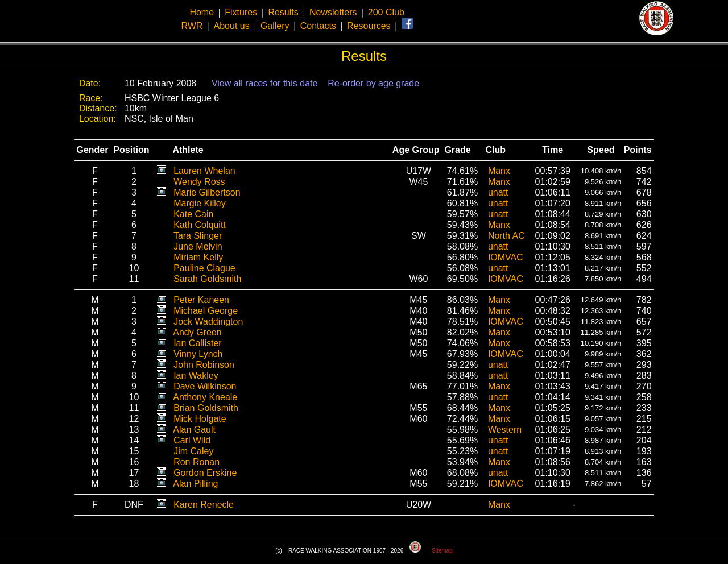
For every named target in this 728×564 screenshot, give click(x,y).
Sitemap (442, 551)
